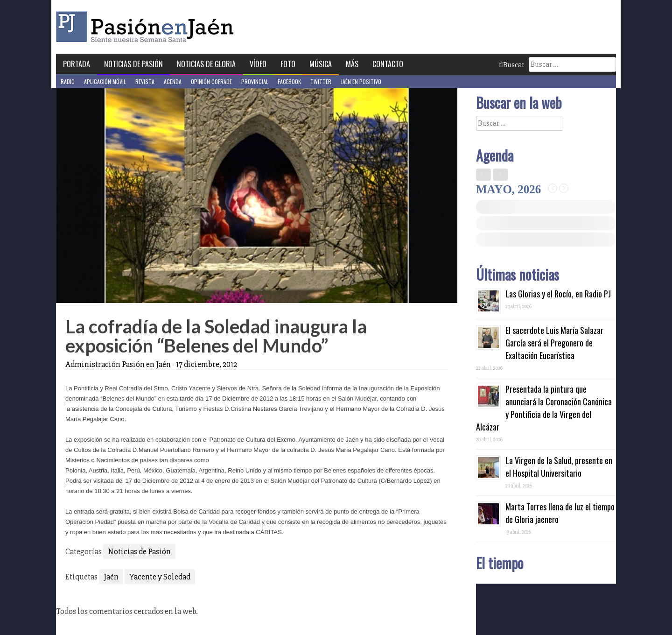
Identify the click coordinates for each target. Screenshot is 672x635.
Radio (68, 81)
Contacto (388, 64)
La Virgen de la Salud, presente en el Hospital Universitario (559, 467)
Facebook (289, 81)
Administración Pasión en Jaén (118, 364)
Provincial (255, 81)
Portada (77, 64)
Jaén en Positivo (361, 81)
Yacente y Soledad (160, 577)
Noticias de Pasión (133, 64)
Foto (288, 64)
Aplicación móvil (105, 81)
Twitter (321, 81)
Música (321, 64)
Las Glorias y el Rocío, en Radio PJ (558, 294)
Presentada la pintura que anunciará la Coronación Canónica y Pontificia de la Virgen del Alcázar (544, 408)
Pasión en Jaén (147, 27)
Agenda (173, 81)
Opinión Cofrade (211, 81)
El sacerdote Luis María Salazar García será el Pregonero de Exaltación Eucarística (554, 343)
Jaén (111, 577)
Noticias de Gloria (206, 64)
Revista (145, 81)
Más (352, 64)
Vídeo (258, 64)
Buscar (511, 65)
